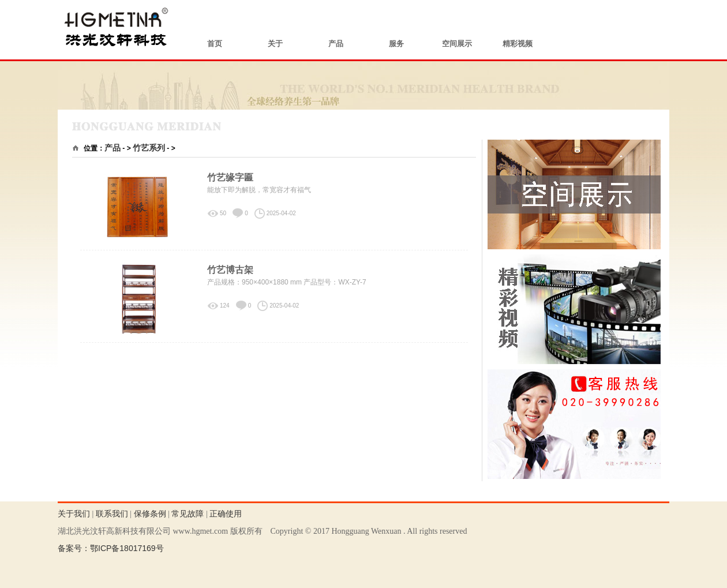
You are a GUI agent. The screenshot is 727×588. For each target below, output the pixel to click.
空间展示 (457, 44)
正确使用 (226, 514)
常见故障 (188, 514)
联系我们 (112, 514)
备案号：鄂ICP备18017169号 (111, 548)
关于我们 (74, 514)
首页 (215, 44)
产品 (336, 44)
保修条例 (150, 514)
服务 (396, 44)
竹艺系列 (149, 148)
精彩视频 (518, 44)
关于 (275, 44)
